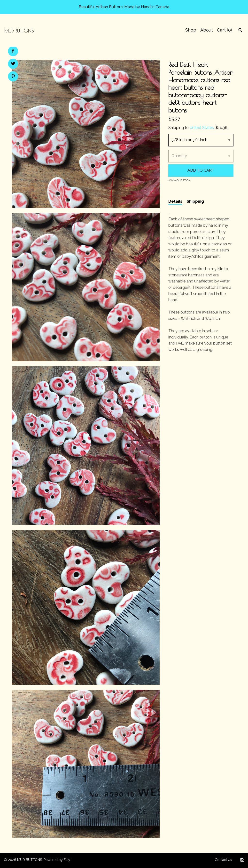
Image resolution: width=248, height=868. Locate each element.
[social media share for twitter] (13, 64)
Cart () (225, 30)
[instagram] (242, 860)
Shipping (195, 201)
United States (202, 128)
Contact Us (223, 860)
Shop (191, 30)
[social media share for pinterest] (13, 77)
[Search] (240, 31)
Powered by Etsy (57, 860)
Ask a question (179, 181)
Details (175, 201)
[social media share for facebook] (13, 51)
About (207, 30)
